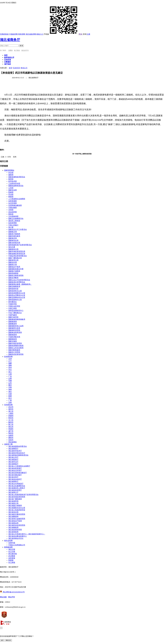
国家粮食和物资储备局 (17, 319)
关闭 (15, 157)
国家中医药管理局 (15, 343)
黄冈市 (11, 409)
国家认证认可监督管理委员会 (19, 280)
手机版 (61, 34)
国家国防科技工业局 (16, 326)
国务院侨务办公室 (15, 291)
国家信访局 (13, 262)
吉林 (10, 403)
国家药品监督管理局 (16, 354)
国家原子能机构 (14, 234)
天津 (10, 359)
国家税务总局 (13, 249)
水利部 (11, 210)
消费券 (10, 50)
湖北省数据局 (13, 516)
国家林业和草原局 (15, 332)
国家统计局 (13, 265)
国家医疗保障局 (14, 271)
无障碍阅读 (4, 34)
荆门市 (11, 424)
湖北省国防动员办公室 (17, 508)
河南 (10, 387)
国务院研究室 (13, 289)
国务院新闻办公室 (15, 300)
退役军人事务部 (14, 221)
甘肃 (10, 394)
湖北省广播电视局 (15, 499)
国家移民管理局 (14, 330)
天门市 (11, 420)
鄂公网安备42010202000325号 (12, 592)
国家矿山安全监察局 (16, 348)
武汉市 (11, 407)
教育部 (11, 179)
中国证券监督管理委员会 (18, 256)
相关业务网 (8, 541)
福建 (10, 363)
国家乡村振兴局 (14, 243)
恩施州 (11, 416)
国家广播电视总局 (15, 258)
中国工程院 (13, 308)
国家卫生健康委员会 (16, 219)
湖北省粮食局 (13, 527)
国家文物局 (13, 341)
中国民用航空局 (14, 337)
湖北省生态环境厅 (15, 470)
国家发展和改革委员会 (17, 177)
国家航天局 (13, 232)
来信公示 (24, 68)
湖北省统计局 (13, 503)
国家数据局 (13, 324)
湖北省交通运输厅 (15, 475)
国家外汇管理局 (14, 352)
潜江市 (11, 411)
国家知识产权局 (14, 267)
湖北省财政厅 (13, 464)
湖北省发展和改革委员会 (18, 446)
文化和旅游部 (13, 216)
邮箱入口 (40, 34)
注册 (88, 34)
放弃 (2, 640)
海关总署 (12, 247)
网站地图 (3, 597)
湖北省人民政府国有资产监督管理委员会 (23, 495)
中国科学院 (13, 304)
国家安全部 (13, 190)
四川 (10, 398)
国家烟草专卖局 (14, 328)
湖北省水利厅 (13, 477)
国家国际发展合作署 (16, 269)
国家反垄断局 (13, 278)
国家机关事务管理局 (16, 275)
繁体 (81, 34)
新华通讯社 (13, 302)
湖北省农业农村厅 (15, 479)
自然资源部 (13, 201)
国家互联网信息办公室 (17, 297)
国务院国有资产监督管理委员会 (20, 245)
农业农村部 (13, 212)
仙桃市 (11, 435)
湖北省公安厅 (13, 457)
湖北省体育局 (13, 501)
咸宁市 (11, 431)
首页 (10, 68)
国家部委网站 (9, 170)
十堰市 (11, 413)
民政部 (11, 192)
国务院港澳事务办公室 (17, 293)
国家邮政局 (13, 339)
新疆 (10, 396)
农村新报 (12, 558)
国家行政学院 (13, 317)
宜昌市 (11, 440)
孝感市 (11, 429)
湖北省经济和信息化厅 (17, 453)
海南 (10, 389)
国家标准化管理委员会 (17, 282)
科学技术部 (13, 181)
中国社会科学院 (14, 306)
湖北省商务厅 (10, 40)
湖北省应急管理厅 (15, 490)
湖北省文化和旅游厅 (16, 484)
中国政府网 (13, 34)
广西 (10, 400)
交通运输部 (13, 208)
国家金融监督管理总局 (17, 254)
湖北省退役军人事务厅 (17, 488)
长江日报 (12, 552)
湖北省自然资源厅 (15, 468)
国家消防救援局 (14, 350)
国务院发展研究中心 (16, 311)
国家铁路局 (13, 335)
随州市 (11, 422)
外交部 (11, 173)
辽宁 (10, 361)
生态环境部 (13, 203)
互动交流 (16, 68)
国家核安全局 (13, 240)
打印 (9, 157)
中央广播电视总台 (15, 313)
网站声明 (12, 597)
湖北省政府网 (31, 34)
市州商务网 (8, 405)
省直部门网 (8, 444)
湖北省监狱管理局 (15, 530)
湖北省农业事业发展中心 (18, 536)
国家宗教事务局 (14, 286)
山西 (10, 378)
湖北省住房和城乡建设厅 (18, 473)
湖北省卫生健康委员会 (17, 486)
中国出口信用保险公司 (17, 545)
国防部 (11, 175)
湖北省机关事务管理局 (17, 514)
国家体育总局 (13, 260)
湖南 (10, 365)
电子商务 (17, 50)
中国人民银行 (13, 225)
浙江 (10, 372)
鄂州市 (11, 433)
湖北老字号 (25, 50)
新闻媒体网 (8, 547)
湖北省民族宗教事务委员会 (18, 455)
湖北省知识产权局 (15, 521)
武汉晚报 (12, 556)
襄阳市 (11, 438)
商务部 (11, 214)
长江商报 (12, 562)
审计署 (11, 227)
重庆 (10, 385)
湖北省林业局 (13, 523)
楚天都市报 (13, 554)
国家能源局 (13, 321)
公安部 (11, 188)
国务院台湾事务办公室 (17, 295)
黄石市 (11, 427)
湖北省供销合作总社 (16, 538)
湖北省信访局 (13, 512)
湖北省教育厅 (13, 449)
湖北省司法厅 (13, 462)
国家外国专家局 (14, 236)
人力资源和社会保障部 (17, 199)
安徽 (10, 381)
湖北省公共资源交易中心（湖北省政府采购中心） (27, 534)
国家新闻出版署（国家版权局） (20, 284)
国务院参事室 (13, 273)
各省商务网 (8, 357)
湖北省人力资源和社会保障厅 (19, 466)
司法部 (11, 194)
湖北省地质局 (13, 532)
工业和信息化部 (14, 183)
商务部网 (22, 34)
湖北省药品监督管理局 (17, 525)
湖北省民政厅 (13, 460)
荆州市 (11, 418)
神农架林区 (13, 442)
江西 (10, 374)
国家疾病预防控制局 (16, 346)
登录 (85, 34)
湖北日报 (12, 549)
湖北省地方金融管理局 (17, 519)
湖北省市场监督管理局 (17, 497)
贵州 (10, 367)
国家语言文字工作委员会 (18, 229)
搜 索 (21, 46)
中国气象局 (13, 315)
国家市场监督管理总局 (17, 251)
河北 (10, 370)
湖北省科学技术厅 (15, 451)
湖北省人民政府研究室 (17, 510)
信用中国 (12, 543)
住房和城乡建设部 (15, 205)
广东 (10, 376)
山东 (10, 383)
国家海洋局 (13, 238)
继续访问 (8, 640)
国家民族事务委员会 (16, 186)
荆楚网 (11, 560)
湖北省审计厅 (13, 492)
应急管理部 (13, 223)
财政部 (11, 197)
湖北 (10, 392)
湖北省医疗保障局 (15, 506)
